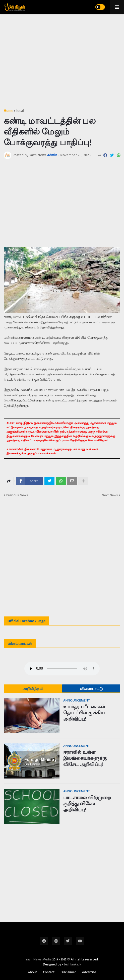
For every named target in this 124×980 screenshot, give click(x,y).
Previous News (17, 495)
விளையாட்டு (91, 689)
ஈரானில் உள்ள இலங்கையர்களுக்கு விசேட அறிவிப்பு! (85, 758)
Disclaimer (68, 972)
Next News (110, 495)
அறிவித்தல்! (33, 689)
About (32, 972)
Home (9, 111)
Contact (49, 972)
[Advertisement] (62, 59)
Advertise (89, 972)
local (20, 111)
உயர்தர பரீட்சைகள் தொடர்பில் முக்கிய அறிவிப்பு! (84, 713)
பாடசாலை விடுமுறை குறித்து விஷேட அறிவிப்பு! (87, 804)
